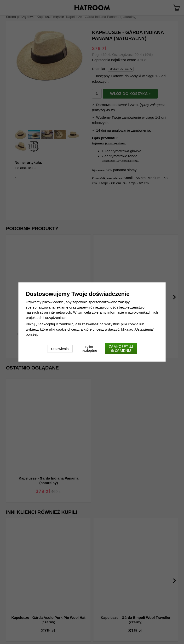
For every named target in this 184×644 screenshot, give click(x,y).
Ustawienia (60, 349)
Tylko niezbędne (89, 349)
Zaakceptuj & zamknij (121, 348)
